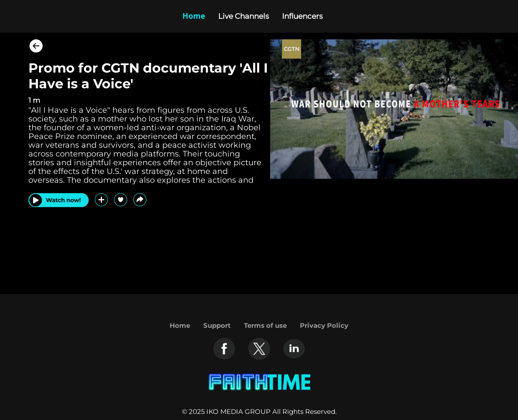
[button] (140, 200)
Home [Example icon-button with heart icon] (194, 16)
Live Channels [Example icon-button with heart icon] (243, 16)
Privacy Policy (324, 325)
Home (180, 325)
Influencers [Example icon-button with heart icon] (302, 16)
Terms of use (265, 325)
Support (217, 325)
